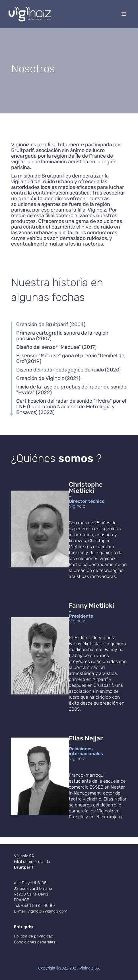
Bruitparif (24, 867)
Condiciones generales (35, 942)
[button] (124, 14)
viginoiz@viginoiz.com (47, 911)
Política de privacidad (34, 936)
